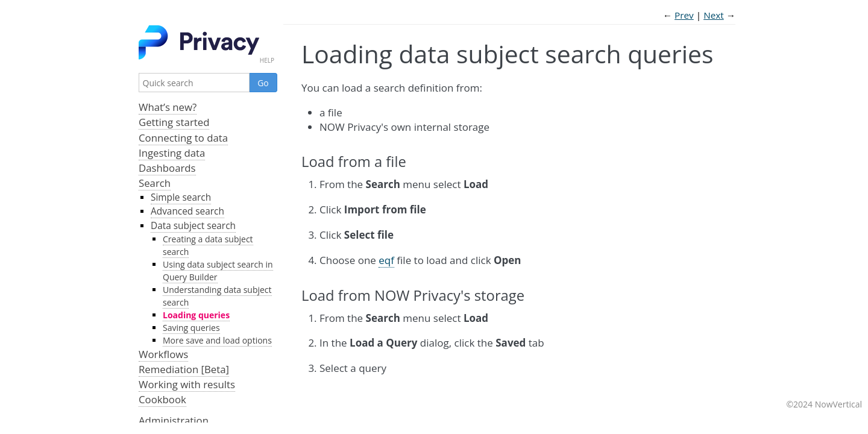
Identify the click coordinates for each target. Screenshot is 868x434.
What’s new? (168, 107)
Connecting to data (183, 138)
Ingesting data (172, 153)
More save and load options (217, 340)
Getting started (174, 122)
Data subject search (193, 226)
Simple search (181, 197)
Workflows (163, 354)
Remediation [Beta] (184, 369)
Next (714, 15)
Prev (684, 15)
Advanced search (187, 211)
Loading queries (196, 315)
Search (155, 183)
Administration (174, 420)
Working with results (187, 384)
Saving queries (191, 328)
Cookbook (162, 399)
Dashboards (167, 168)
